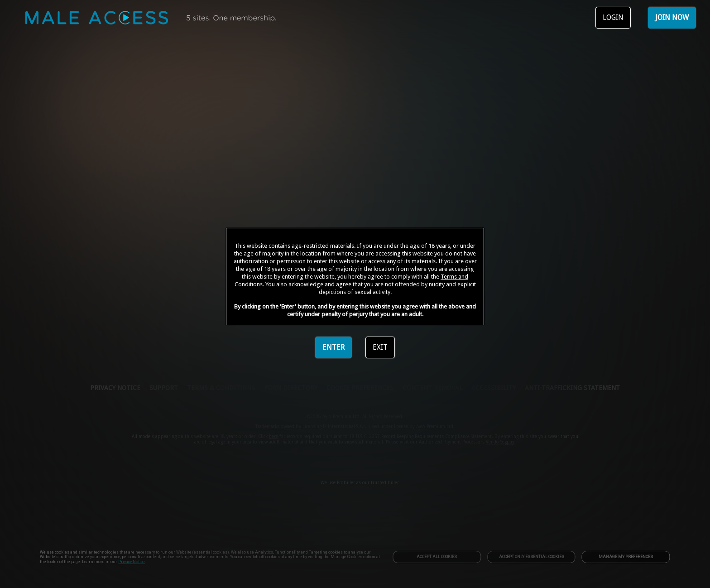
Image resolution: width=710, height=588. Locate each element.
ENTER (333, 347)
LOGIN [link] (613, 17)
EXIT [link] (380, 347)
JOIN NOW (672, 17)
